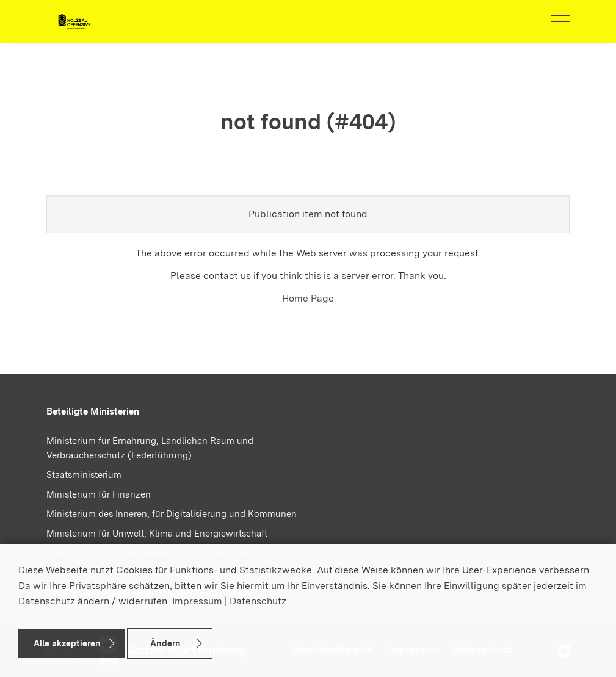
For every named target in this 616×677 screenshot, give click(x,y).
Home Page (308, 298)
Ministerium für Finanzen (99, 494)
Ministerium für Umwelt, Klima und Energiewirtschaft (157, 534)
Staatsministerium (84, 475)
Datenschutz (258, 601)
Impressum (197, 601)
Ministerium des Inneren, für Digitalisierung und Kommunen (172, 514)
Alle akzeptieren (67, 643)
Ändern (165, 643)
